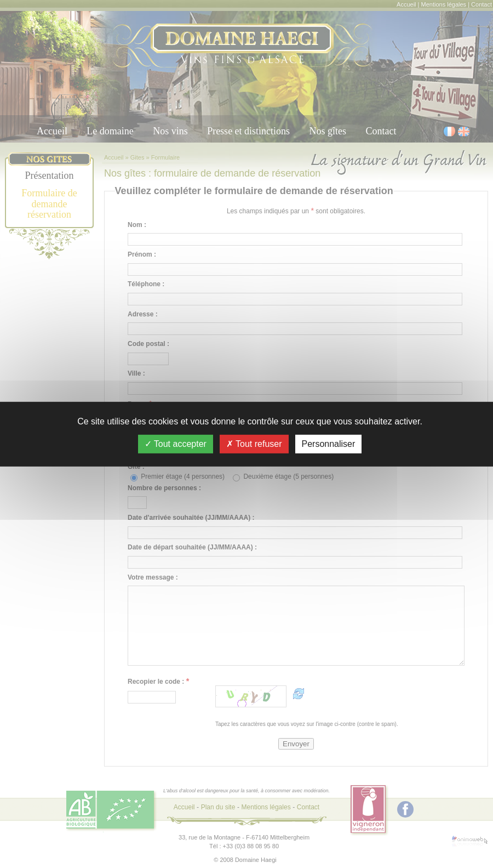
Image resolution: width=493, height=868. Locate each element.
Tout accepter (176, 443)
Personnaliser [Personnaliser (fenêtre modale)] (329, 443)
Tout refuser (254, 443)
